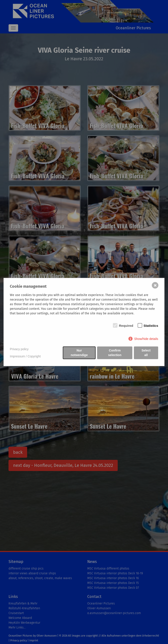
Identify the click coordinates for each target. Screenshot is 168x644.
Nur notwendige (79, 353)
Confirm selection (115, 353)
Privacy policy (19, 349)
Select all (146, 353)
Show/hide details (146, 339)
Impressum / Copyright (25, 356)
